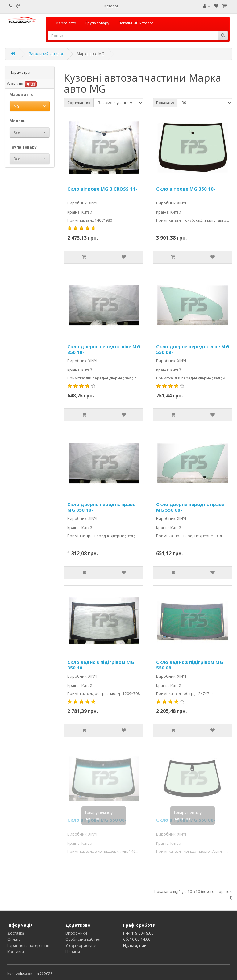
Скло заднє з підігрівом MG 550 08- (190, 665)
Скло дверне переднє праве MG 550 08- (190, 507)
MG (31, 84)
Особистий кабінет (83, 939)
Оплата (14, 939)
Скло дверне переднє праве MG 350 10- (101, 507)
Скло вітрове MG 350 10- (186, 189)
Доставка (16, 933)
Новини (73, 952)
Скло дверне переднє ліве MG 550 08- (193, 349)
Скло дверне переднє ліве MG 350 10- (104, 349)
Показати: (165, 103)
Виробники (76, 933)
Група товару (97, 23)
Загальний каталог (136, 23)
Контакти (16, 952)
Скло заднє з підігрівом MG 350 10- (101, 665)
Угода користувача (83, 946)
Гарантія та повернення (29, 946)
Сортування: (79, 103)
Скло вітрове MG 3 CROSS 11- (102, 189)
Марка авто (66, 23)
